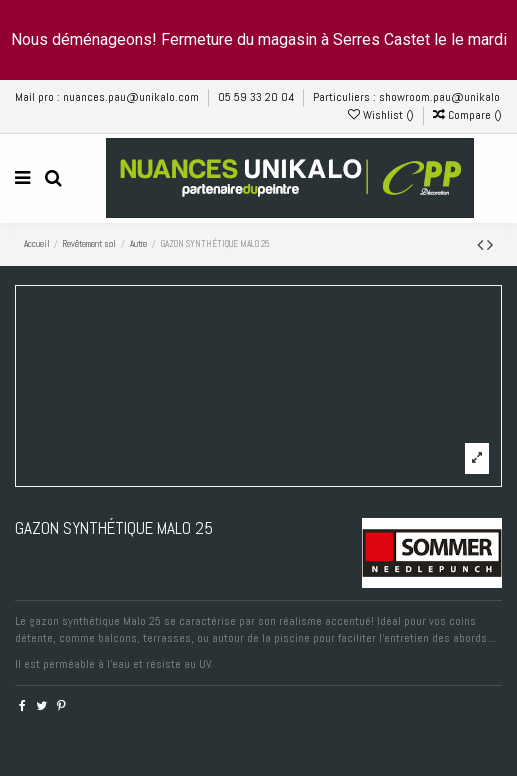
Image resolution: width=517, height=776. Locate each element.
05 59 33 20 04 (257, 97)
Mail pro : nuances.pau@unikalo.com (108, 97)
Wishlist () (382, 115)
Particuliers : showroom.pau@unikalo (406, 97)
